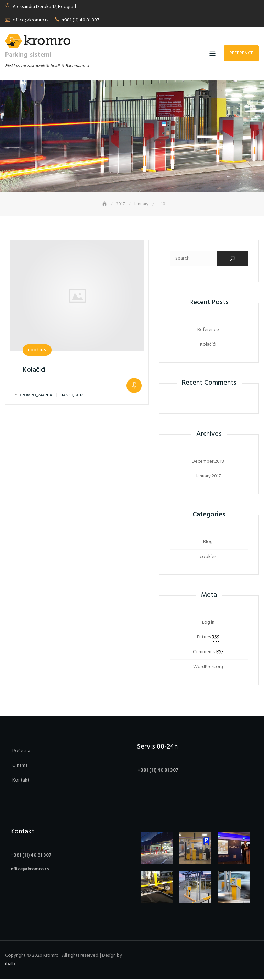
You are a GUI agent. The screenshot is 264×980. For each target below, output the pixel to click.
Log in (208, 623)
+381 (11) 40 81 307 (81, 20)
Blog (208, 543)
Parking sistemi (28, 55)
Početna (21, 752)
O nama (20, 767)
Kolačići (34, 371)
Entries (208, 638)
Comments (208, 653)
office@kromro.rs (30, 20)
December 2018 (208, 462)
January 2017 (208, 477)
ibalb (10, 965)
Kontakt (21, 781)
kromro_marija (32, 396)
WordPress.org (208, 668)
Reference (241, 53)
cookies (37, 351)
